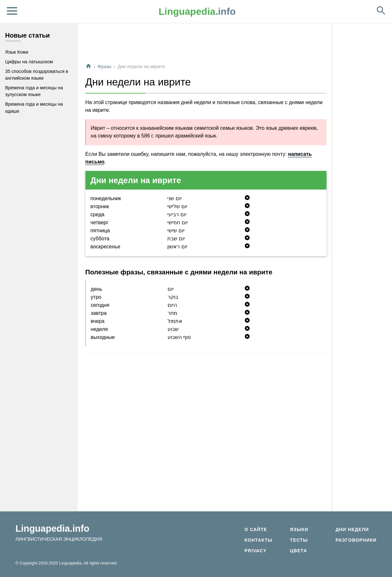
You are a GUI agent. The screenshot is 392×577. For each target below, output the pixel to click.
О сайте (256, 529)
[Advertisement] (206, 43)
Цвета (298, 551)
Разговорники (356, 540)
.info (197, 11)
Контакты (258, 540)
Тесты (299, 540)
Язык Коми (17, 52)
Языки (299, 529)
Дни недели (352, 529)
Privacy (255, 551)
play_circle (247, 198)
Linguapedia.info (52, 528)
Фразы (104, 67)
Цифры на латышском (29, 62)
